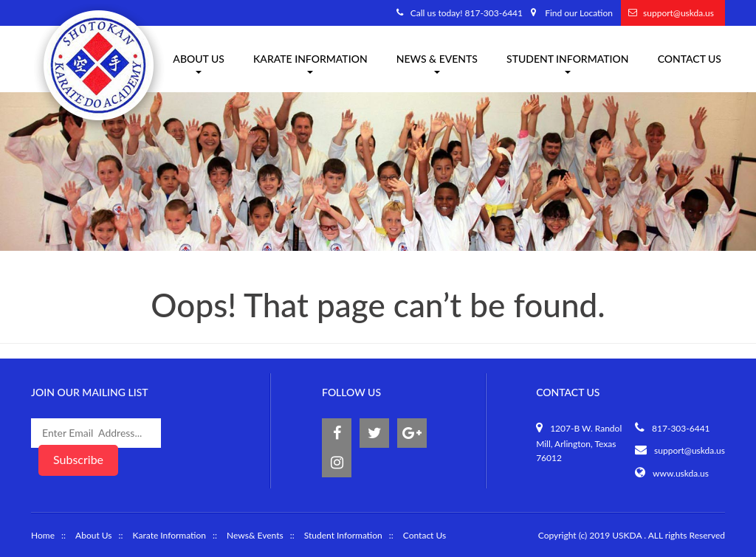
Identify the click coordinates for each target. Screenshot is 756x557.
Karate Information (169, 535)
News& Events (255, 535)
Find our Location (579, 13)
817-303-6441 (681, 428)
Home (43, 535)
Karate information (310, 63)
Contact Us (690, 59)
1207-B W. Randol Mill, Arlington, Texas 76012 (579, 443)
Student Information (568, 63)
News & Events (437, 63)
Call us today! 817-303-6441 (467, 13)
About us (199, 63)
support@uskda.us (678, 13)
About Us (93, 535)
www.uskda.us (681, 473)
